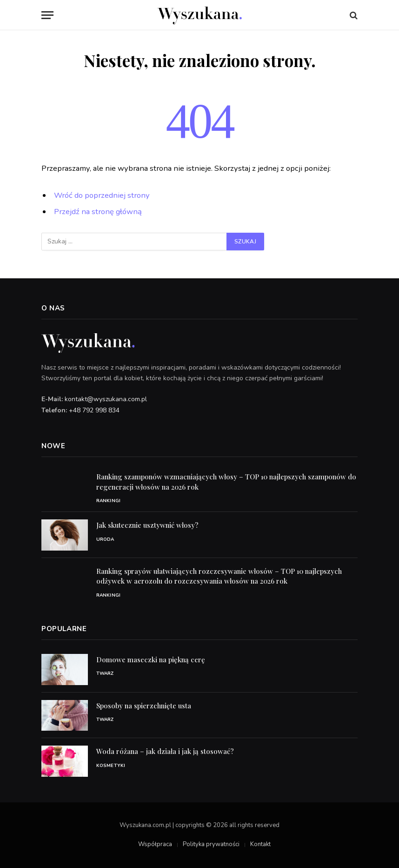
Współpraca (155, 844)
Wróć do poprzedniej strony (102, 195)
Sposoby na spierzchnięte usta (144, 706)
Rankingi (108, 501)
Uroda (105, 539)
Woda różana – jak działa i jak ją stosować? (165, 751)
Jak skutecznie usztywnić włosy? (147, 525)
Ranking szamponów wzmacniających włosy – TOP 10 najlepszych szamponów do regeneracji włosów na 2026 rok (226, 481)
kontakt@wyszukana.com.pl (106, 399)
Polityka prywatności (211, 844)
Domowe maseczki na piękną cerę (151, 659)
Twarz (105, 673)
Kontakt (260, 844)
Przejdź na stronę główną (98, 212)
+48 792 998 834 (94, 410)
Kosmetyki (111, 766)
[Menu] (47, 15)
